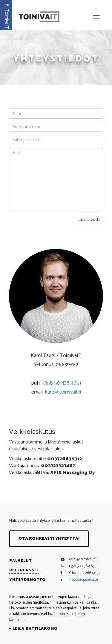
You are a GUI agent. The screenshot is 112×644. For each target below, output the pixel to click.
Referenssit (24, 570)
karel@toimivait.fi (63, 392)
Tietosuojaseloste (83, 580)
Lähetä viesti (88, 220)
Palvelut (20, 561)
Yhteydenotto (27, 580)
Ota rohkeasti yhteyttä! (49, 539)
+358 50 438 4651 (61, 383)
